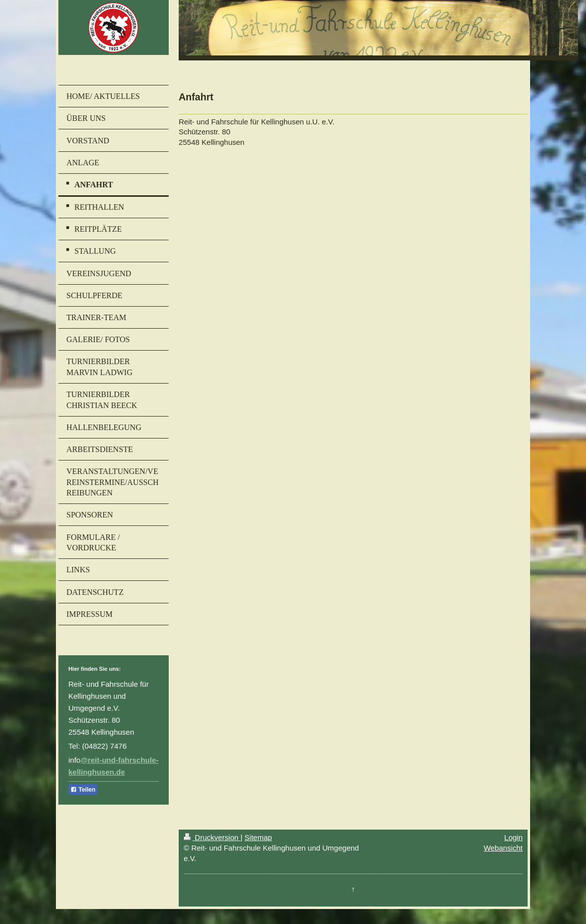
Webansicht (503, 848)
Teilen (83, 790)
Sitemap (258, 837)
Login (513, 837)
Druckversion (212, 837)
